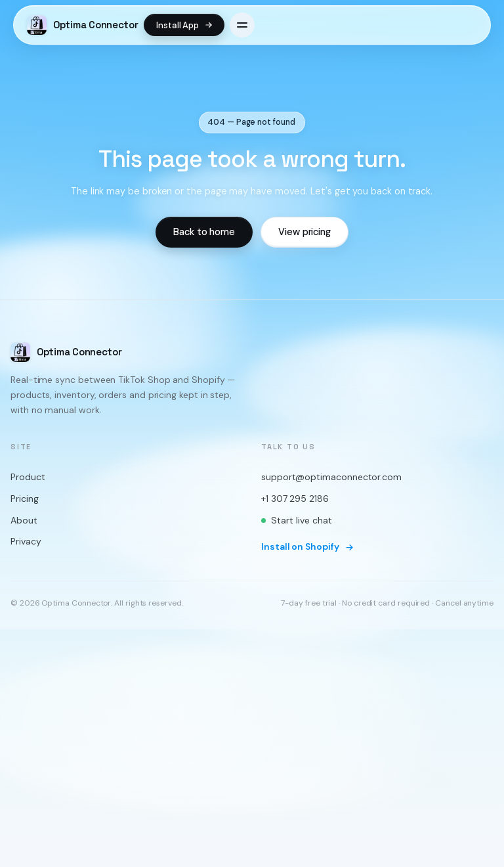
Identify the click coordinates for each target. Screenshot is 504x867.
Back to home (204, 232)
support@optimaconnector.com (331, 478)
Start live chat (297, 520)
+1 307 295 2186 (295, 499)
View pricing (304, 232)
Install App (185, 25)
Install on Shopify (308, 547)
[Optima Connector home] (83, 25)
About (24, 520)
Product (28, 478)
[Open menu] (242, 25)
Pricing (24, 499)
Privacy (26, 542)
